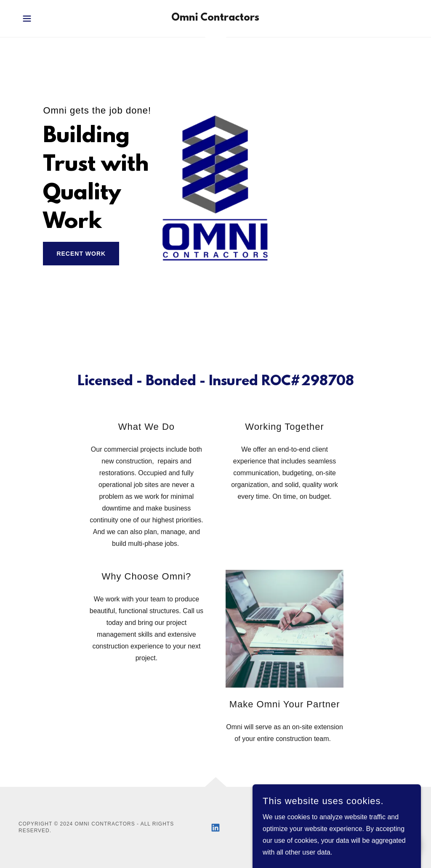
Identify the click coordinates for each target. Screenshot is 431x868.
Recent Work (81, 254)
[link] (215, 18)
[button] (27, 19)
